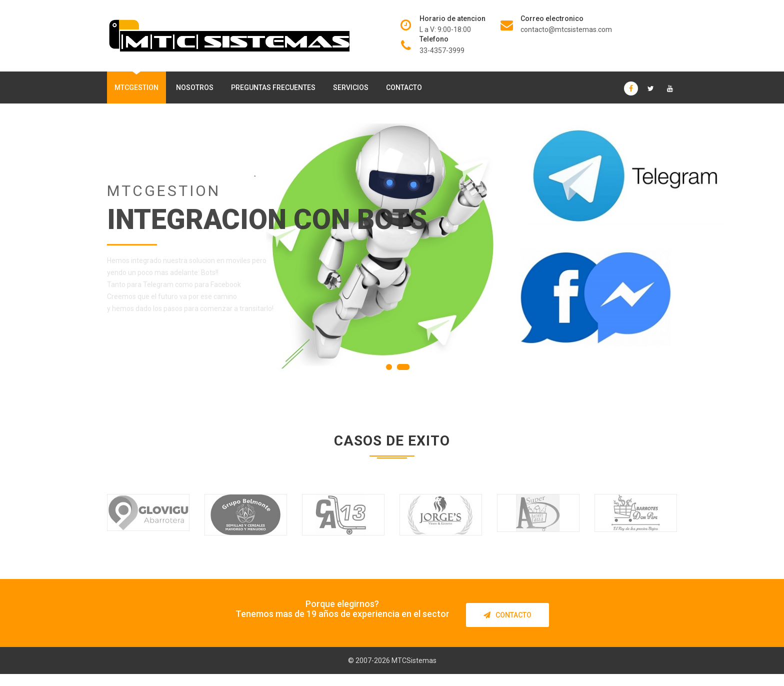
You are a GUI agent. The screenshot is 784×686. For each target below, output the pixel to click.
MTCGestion (136, 87)
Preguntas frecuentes (273, 87)
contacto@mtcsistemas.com (566, 29)
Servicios (351, 87)
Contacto (404, 87)
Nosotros (195, 87)
